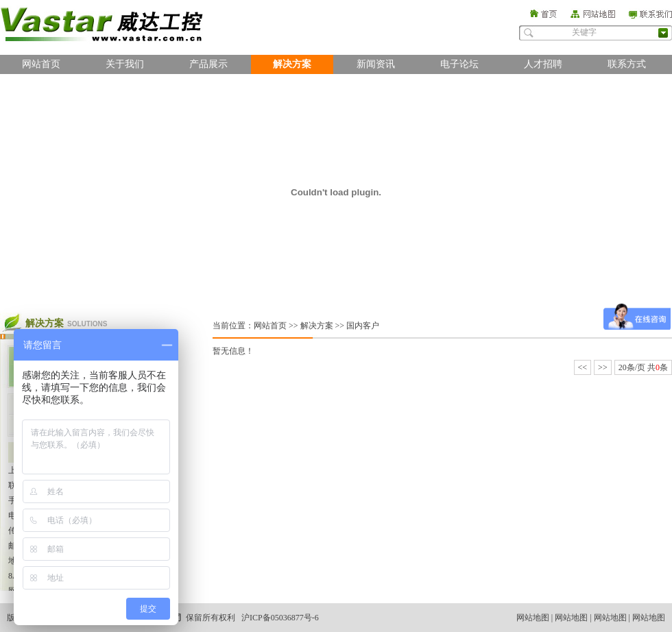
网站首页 (41, 64)
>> (603, 367)
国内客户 (363, 326)
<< (583, 367)
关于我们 (125, 64)
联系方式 (627, 64)
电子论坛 (459, 64)
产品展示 (208, 64)
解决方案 (292, 64)
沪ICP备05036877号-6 (280, 618)
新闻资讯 (376, 64)
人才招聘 (543, 64)
